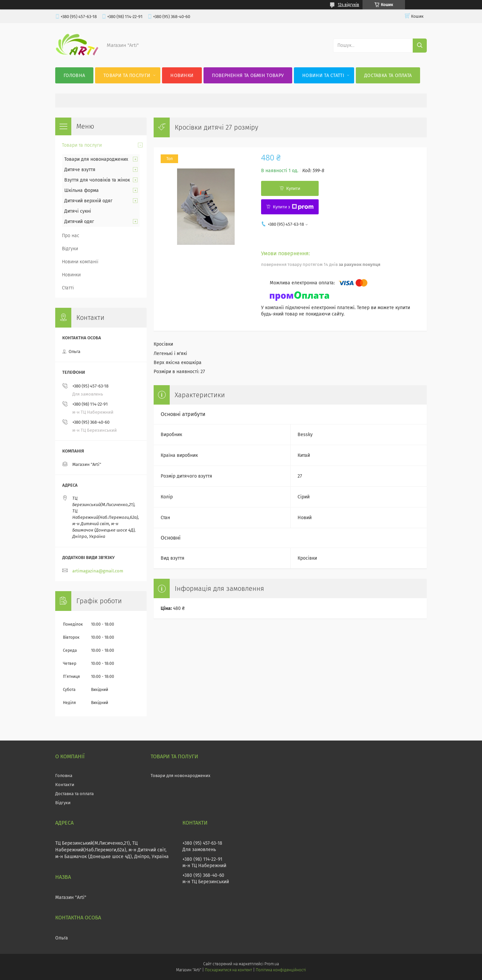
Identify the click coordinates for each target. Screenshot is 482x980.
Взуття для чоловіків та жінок (97, 180)
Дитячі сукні (78, 211)
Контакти (65, 785)
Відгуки (70, 249)
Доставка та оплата (388, 76)
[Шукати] (420, 46)
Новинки (182, 76)
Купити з (293, 207)
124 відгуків (348, 5)
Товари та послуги (127, 76)
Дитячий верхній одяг (88, 201)
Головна (74, 76)
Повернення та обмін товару (248, 76)
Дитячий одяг (79, 222)
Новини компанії (80, 262)
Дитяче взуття (80, 170)
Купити (293, 188)
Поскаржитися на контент (228, 970)
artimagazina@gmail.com (98, 571)
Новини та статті (323, 76)
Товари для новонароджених (96, 159)
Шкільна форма (82, 190)
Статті (68, 288)
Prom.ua (272, 964)
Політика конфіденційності (281, 970)
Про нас (71, 236)
